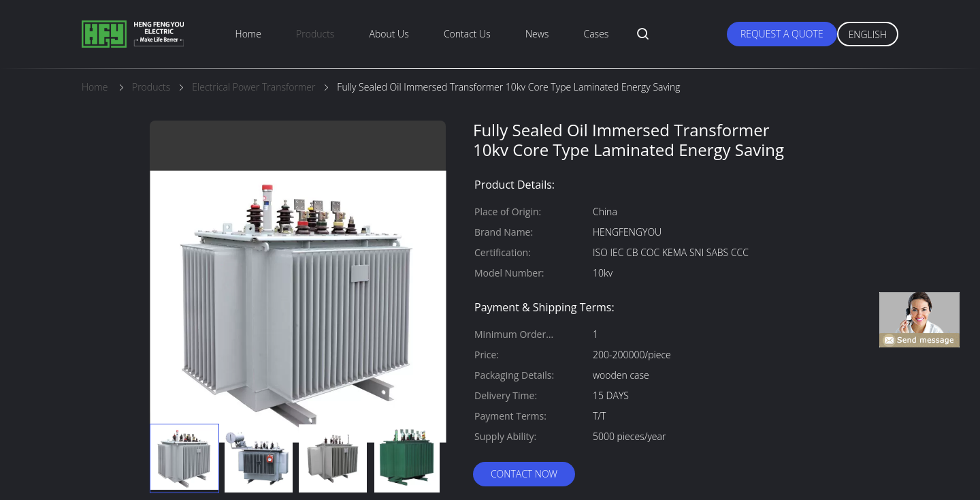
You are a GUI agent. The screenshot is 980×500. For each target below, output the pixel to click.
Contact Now (524, 474)
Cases (597, 34)
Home (248, 34)
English (868, 34)
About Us (389, 34)
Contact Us (467, 34)
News (537, 34)
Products (315, 34)
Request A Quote (782, 34)
